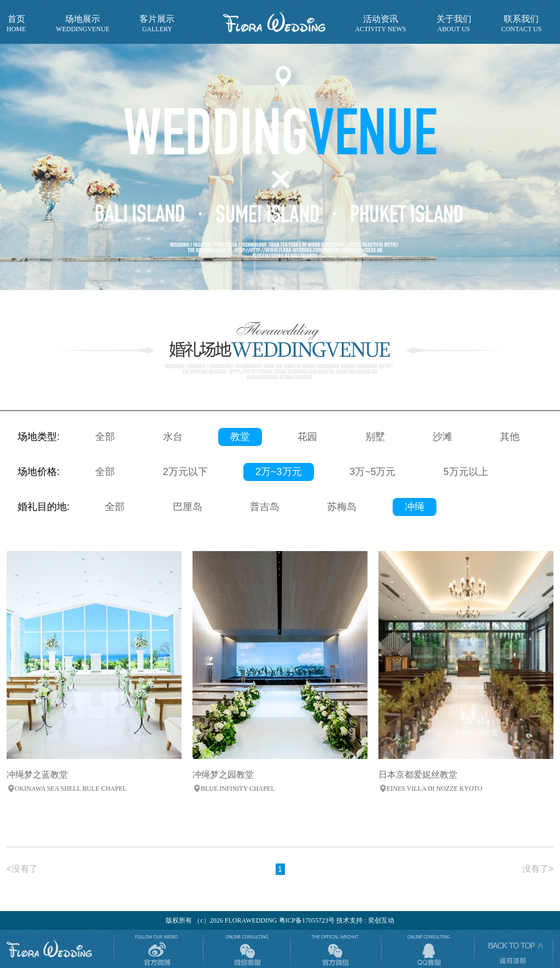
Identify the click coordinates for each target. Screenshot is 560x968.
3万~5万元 (373, 472)
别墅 (375, 437)
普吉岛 (265, 507)
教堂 (240, 437)
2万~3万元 (279, 472)
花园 (307, 437)
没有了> (538, 869)
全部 (105, 437)
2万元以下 (185, 472)
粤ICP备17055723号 (307, 920)
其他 (510, 437)
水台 (173, 437)
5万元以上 (466, 472)
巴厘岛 (188, 507)
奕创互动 (381, 920)
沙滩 (442, 437)
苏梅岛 (342, 507)
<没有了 (22, 869)
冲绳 (415, 507)
